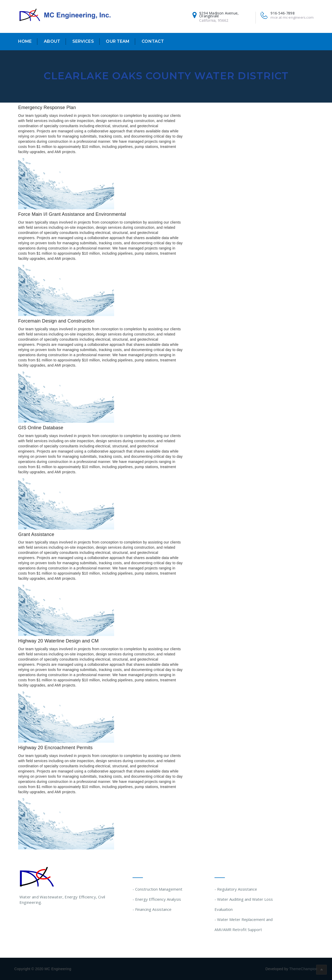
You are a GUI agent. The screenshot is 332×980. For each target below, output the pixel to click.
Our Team (118, 41)
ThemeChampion (303, 969)
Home (25, 41)
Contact (153, 41)
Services (83, 41)
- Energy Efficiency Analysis (157, 899)
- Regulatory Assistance (236, 889)
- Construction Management (157, 889)
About (52, 41)
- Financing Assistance (152, 909)
